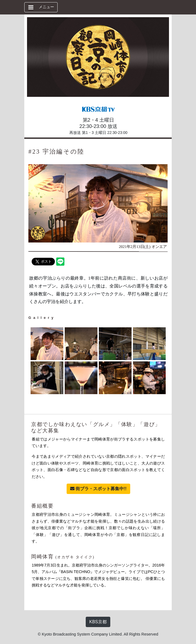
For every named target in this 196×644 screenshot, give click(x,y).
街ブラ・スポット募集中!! (98, 489)
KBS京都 (98, 622)
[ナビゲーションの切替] (41, 7)
